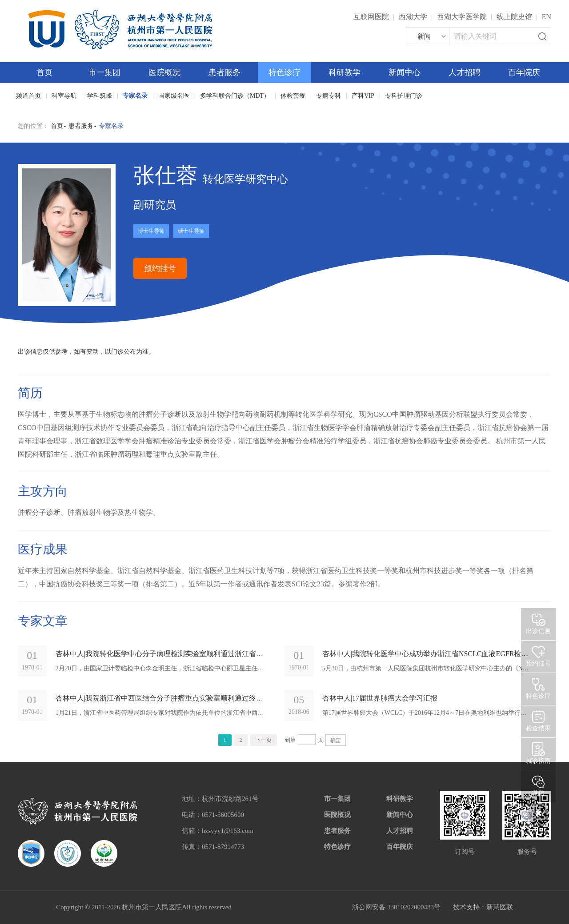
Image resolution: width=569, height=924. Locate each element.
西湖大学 (413, 17)
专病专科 (329, 96)
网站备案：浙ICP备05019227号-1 (292, 907)
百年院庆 (524, 72)
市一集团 (104, 72)
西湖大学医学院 (462, 17)
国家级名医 (174, 96)
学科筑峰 (100, 96)
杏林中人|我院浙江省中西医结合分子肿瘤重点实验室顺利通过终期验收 (160, 698)
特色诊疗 (284, 72)
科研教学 (345, 72)
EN (547, 17)
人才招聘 (465, 72)
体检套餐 (293, 96)
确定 (336, 741)
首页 (44, 72)
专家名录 (135, 96)
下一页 (264, 740)
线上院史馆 (514, 17)
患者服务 (224, 72)
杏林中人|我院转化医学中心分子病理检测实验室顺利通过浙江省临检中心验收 (160, 654)
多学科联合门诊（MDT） (235, 96)
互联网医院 (371, 17)
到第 (290, 740)
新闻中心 (405, 72)
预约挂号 (160, 268)
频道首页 (28, 96)
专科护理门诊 (404, 96)
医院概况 (164, 72)
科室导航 (64, 96)
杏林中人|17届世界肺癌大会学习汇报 (380, 698)
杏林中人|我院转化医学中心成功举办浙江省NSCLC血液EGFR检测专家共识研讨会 (427, 654)
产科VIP (363, 96)
